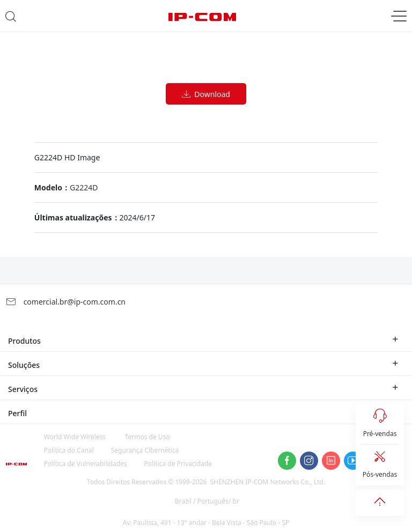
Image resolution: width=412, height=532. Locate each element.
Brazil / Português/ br (207, 501)
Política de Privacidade (178, 464)
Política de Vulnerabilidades (86, 464)
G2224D (84, 187)
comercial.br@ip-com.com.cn (65, 302)
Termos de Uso (148, 437)
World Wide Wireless (75, 437)
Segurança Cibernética (145, 450)
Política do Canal (69, 450)
